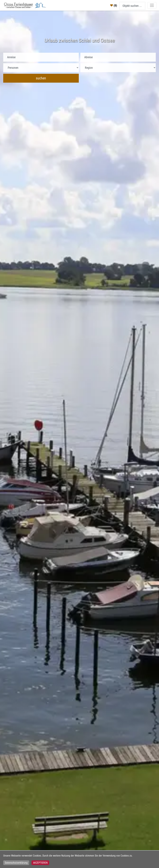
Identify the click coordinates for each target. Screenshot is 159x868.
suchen (41, 78)
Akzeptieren (40, 863)
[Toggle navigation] (152, 5)
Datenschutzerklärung (16, 863)
